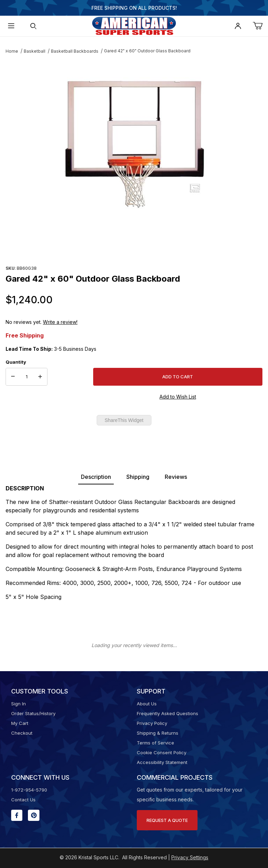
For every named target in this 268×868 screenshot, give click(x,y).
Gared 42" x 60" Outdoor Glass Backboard (147, 51)
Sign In (18, 704)
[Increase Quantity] (40, 377)
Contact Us (23, 800)
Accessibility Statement (162, 762)
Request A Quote (167, 820)
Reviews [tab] (176, 477)
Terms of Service (155, 743)
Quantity (16, 362)
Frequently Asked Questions (167, 713)
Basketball (35, 51)
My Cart (20, 723)
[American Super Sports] (134, 25)
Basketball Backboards (75, 51)
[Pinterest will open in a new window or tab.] (34, 815)
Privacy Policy (152, 723)
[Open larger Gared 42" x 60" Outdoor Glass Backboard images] (134, 144)
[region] (134, 246)
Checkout (22, 733)
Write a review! (60, 322)
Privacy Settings (190, 857)
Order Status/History (33, 713)
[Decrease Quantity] (13, 377)
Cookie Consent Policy (162, 752)
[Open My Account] (238, 26)
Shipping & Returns (158, 733)
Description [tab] (96, 477)
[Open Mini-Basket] (260, 26)
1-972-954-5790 (29, 790)
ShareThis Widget (124, 420)
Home (12, 51)
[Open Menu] (11, 26)
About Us (147, 704)
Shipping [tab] (138, 477)
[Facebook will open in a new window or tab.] (17, 815)
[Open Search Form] (33, 26)
